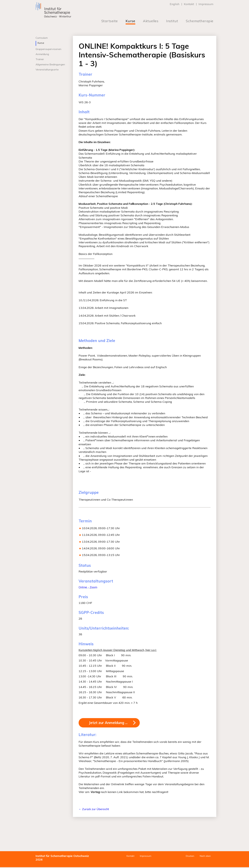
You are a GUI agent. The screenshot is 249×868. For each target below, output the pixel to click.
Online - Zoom (88, 587)
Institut (172, 21)
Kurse (130, 21)
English (175, 4)
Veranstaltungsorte (47, 69)
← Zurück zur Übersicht (94, 810)
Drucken (189, 857)
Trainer (40, 59)
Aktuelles (151, 21)
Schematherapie (200, 21)
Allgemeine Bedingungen (50, 64)
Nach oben (205, 857)
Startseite (110, 21)
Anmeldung (42, 54)
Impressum (206, 4)
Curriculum (42, 38)
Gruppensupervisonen (49, 49)
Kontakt (189, 4)
